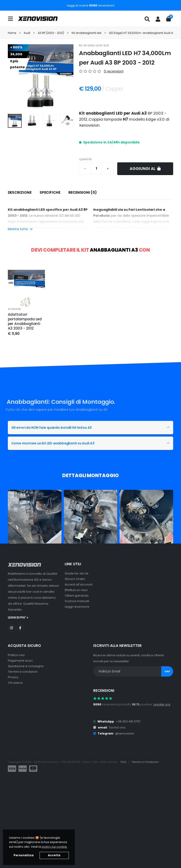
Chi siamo (15, 683)
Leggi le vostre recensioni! (91, 5)
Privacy (13, 677)
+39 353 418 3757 (128, 721)
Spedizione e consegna (26, 666)
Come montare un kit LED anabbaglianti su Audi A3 (53, 443)
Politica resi (16, 655)
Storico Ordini (75, 579)
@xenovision (125, 733)
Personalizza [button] (24, 855)
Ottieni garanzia (77, 596)
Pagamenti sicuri (20, 661)
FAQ (124, 762)
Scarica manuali (77, 601)
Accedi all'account (79, 584)
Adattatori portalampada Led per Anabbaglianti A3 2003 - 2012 (25, 321)
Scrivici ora (117, 727)
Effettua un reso (76, 590)
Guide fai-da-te (77, 573)
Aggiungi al (145, 169)
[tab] (20, 193)
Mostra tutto (20, 229)
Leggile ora (162, 704)
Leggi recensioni (77, 607)
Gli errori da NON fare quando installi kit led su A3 (52, 428)
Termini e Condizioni (145, 762)
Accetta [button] (54, 855)
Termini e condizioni (23, 672)
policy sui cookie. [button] (55, 847)
